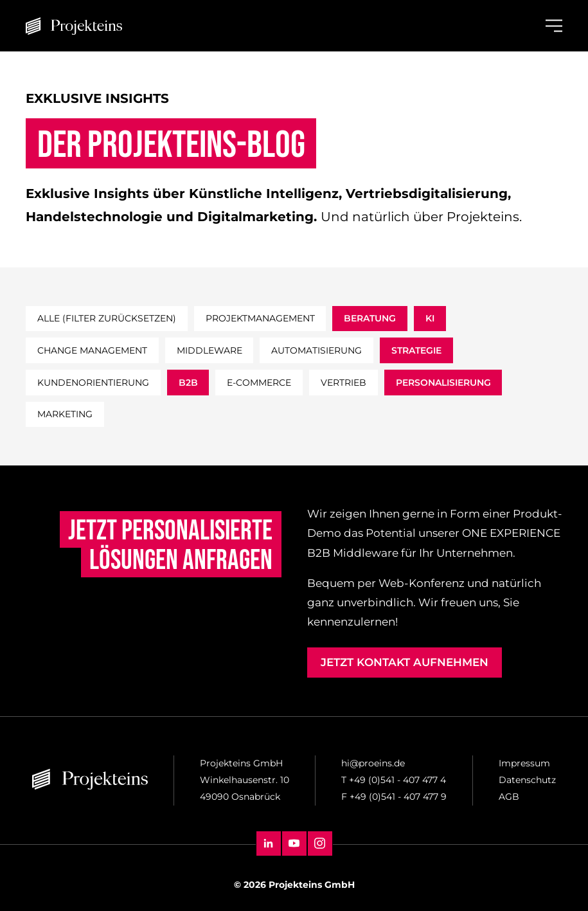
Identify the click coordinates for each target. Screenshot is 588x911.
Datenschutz (527, 780)
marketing (65, 414)
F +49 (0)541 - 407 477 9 (394, 797)
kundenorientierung (93, 383)
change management (92, 350)
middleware (209, 350)
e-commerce (259, 383)
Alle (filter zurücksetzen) (107, 318)
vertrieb (343, 383)
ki (430, 318)
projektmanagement (260, 318)
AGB (509, 797)
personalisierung (443, 383)
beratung (370, 318)
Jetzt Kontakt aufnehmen (405, 662)
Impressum (524, 763)
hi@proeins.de (373, 763)
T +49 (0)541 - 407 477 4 (394, 780)
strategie (416, 350)
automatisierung (316, 350)
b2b (188, 383)
